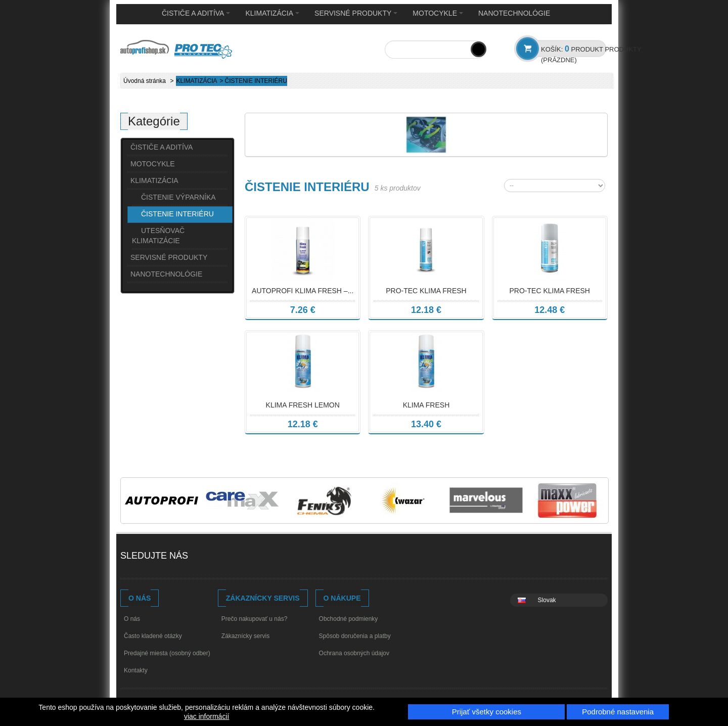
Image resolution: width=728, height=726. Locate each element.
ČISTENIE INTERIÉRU (177, 214)
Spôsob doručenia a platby (355, 636)
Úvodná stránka (145, 81)
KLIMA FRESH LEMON (303, 405)
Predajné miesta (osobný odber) (167, 653)
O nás (132, 619)
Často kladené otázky (153, 636)
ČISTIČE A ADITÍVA (196, 13)
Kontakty (136, 670)
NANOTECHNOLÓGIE (514, 13)
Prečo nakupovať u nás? (255, 619)
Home (136, 14)
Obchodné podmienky (349, 619)
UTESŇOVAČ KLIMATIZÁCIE (158, 236)
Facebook (207, 557)
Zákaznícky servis (245, 636)
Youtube (226, 557)
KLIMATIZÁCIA (272, 13)
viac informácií (207, 716)
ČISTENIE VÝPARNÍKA (178, 197)
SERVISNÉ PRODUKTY (356, 13)
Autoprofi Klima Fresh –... (303, 291)
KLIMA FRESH (426, 405)
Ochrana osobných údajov (354, 653)
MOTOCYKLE (438, 13)
